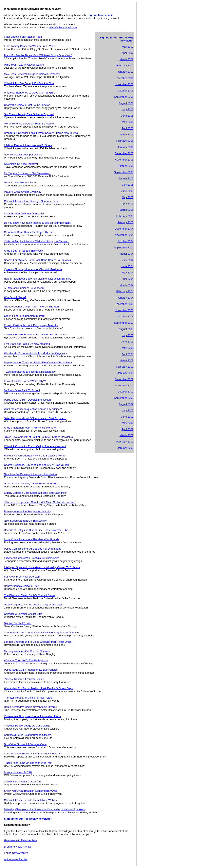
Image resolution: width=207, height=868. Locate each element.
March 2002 (126, 435)
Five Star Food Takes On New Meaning (27, 344)
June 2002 (127, 417)
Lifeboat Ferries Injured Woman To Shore (28, 145)
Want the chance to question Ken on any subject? (33, 409)
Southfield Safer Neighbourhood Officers (28, 735)
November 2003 (124, 310)
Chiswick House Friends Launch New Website (31, 800)
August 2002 (126, 404)
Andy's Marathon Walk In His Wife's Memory (30, 428)
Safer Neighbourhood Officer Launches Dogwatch (33, 754)
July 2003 (128, 335)
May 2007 (128, 47)
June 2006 (127, 116)
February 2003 (125, 367)
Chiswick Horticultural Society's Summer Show (31, 201)
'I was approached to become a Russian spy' (30, 372)
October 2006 (125, 91)
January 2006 (125, 147)
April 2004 (127, 279)
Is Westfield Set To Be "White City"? (25, 381)
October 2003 (125, 316)
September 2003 (124, 323)
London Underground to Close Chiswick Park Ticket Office (38, 642)
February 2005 (125, 216)
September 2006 (124, 97)
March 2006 (126, 135)
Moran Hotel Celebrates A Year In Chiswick (29, 124)
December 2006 (124, 78)
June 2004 (127, 266)
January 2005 (125, 222)
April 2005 (127, 204)
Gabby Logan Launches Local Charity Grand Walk (33, 605)
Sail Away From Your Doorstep (22, 577)
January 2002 (125, 448)
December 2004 (124, 229)
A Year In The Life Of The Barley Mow (26, 660)
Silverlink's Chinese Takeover (21, 164)
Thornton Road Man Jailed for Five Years (28, 698)
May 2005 (128, 197)
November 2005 (124, 160)
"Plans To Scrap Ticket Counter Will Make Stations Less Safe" (40, 502)
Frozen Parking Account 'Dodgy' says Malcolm (31, 325)
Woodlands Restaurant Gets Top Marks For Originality (35, 353)
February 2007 (125, 65)
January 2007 (125, 72)
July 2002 (128, 410)
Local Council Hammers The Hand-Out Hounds (32, 539)
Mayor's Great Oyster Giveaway (23, 192)
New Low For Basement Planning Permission (30, 474)
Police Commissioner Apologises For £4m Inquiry (33, 549)
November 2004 (124, 235)
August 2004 (126, 254)
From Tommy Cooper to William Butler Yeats (30, 46)
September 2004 (124, 247)
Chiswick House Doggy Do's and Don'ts (27, 726)
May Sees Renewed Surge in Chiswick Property (32, 74)
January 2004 (125, 298)
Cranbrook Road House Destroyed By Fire (29, 232)
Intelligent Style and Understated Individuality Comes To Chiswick (42, 567)
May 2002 (128, 423)
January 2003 (125, 373)
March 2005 (126, 210)
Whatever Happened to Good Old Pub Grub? (30, 93)
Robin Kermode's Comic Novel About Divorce (30, 707)
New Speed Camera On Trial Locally (25, 521)
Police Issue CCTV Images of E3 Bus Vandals (31, 670)
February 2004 (125, 291)
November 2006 (124, 84)
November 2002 (124, 386)
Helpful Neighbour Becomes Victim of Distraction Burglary (38, 279)
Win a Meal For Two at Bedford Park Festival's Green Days (38, 688)
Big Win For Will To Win (18, 623)
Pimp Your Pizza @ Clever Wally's (24, 65)
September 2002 (124, 398)
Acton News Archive (16, 859)
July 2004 (128, 260)
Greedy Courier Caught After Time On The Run (31, 307)
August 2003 (126, 329)
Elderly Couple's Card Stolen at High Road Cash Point (36, 493)
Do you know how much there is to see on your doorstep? (38, 223)
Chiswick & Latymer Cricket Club (23, 614)
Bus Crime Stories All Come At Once (25, 744)
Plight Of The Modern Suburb (21, 182)
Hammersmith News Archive (21, 840)
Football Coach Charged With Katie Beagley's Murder (35, 456)
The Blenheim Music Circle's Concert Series (30, 595)
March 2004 (126, 285)
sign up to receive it (100, 15)
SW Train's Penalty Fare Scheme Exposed (29, 114)
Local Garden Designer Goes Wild (24, 213)
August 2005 (126, 178)
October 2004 (125, 241)
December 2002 (124, 379)
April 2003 (127, 354)
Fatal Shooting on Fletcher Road (23, 37)
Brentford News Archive (18, 847)
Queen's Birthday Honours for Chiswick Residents (33, 269)
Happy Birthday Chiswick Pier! (22, 586)
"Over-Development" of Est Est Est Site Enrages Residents (38, 437)
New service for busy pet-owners (23, 155)
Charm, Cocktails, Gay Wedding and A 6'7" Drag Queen (36, 465)
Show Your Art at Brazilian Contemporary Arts (31, 791)
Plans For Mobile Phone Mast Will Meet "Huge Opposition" (38, 55)
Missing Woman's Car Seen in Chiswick (27, 651)
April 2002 (127, 429)
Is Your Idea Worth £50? (18, 772)
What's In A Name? (15, 297)
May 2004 (128, 273)
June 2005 (127, 191)
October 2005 (125, 166)
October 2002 (125, 392)
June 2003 (127, 342)
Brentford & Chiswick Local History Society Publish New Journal (41, 133)
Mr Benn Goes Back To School (22, 390)
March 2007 (126, 59)
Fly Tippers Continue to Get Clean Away (27, 173)
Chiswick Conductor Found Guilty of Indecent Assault (35, 446)
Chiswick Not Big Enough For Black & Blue (29, 83)
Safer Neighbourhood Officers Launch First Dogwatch (35, 418)
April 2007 (127, 53)
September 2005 (124, 172)
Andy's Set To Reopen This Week (24, 251)
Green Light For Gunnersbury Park (24, 316)
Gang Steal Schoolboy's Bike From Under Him (31, 483)
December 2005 (124, 153)
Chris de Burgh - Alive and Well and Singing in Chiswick (36, 241)
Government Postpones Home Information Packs (33, 716)
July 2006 (128, 109)
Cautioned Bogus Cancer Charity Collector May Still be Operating (42, 632)
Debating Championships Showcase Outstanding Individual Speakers (44, 809)
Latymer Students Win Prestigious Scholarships (32, 558)
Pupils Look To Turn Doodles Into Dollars (28, 400)
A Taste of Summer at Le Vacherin (24, 288)
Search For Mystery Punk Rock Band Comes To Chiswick (37, 260)
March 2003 (126, 360)
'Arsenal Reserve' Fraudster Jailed (24, 679)
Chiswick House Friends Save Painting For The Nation (36, 335)
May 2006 (128, 122)
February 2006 (125, 141)
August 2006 (126, 103)
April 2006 (127, 128)
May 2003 (128, 348)
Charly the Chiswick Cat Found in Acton (27, 105)
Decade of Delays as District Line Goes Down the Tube (36, 530)
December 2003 (124, 304)
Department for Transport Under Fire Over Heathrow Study (38, 362)
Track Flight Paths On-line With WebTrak (28, 763)
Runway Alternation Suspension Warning (28, 511)
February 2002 (125, 442)
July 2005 (128, 185)
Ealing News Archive (16, 853)
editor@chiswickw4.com (63, 27)
